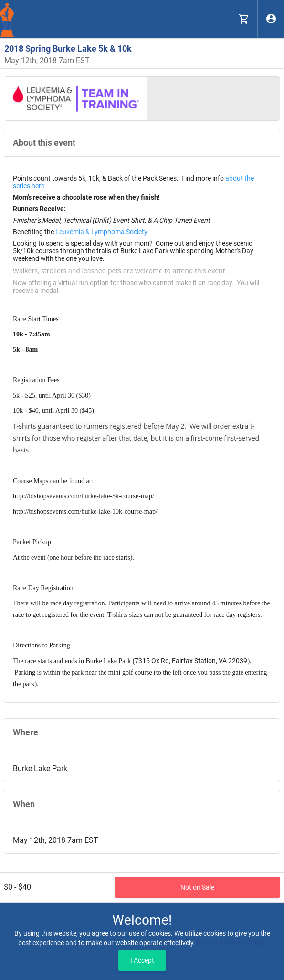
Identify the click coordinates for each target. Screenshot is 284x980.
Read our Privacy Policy (231, 943)
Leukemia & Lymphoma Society (101, 232)
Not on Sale (197, 887)
